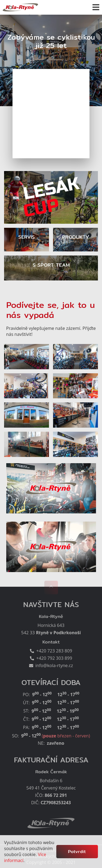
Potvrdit (77, 852)
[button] (96, 7)
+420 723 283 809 (53, 651)
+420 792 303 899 (53, 658)
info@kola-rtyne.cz (53, 665)
